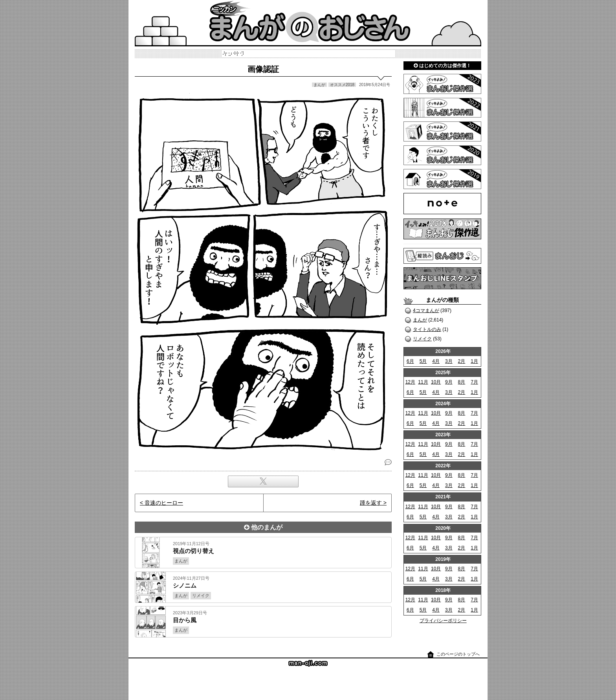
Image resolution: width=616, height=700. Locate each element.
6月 (410, 361)
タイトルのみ (427, 329)
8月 (462, 382)
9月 (449, 382)
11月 (423, 382)
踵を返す (371, 503)
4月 (436, 361)
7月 (474, 382)
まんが (420, 320)
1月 (474, 361)
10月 (436, 382)
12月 (410, 382)
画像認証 (263, 69)
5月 (423, 361)
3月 (449, 361)
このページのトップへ (458, 654)
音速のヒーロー (164, 503)
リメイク (422, 339)
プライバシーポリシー (443, 621)
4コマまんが (426, 310)
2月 (462, 361)
